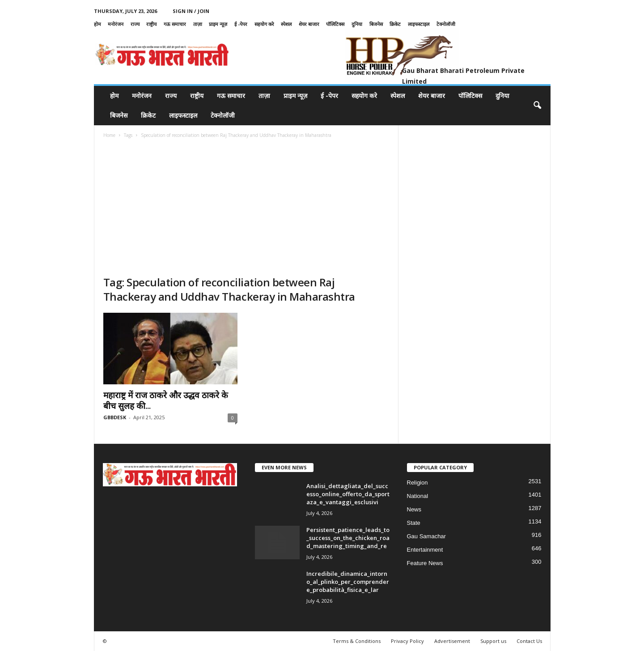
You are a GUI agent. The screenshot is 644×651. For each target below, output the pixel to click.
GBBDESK (115, 417)
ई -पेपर (241, 24)
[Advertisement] (246, 208)
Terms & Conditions (357, 641)
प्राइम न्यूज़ (218, 24)
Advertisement (452, 641)
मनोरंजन (116, 24)
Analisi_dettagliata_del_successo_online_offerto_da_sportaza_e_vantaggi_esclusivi (348, 494)
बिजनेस (376, 24)
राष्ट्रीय (151, 24)
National (418, 496)
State (414, 523)
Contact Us (529, 641)
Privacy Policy (407, 641)
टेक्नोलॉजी (446, 24)
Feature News (425, 563)
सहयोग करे (264, 24)
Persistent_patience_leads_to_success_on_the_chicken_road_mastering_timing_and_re (348, 538)
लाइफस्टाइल (419, 24)
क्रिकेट (395, 24)
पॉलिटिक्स (335, 24)
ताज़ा (198, 24)
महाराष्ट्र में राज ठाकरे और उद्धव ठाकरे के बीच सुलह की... (166, 400)
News (414, 509)
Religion (417, 483)
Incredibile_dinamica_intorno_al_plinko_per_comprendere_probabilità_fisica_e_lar (348, 582)
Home (109, 135)
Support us (493, 641)
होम (97, 24)
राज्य (135, 24)
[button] (537, 106)
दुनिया (357, 24)
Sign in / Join (191, 11)
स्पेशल (286, 24)
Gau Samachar (426, 536)
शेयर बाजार (309, 24)
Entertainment (425, 550)
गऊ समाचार (175, 24)
